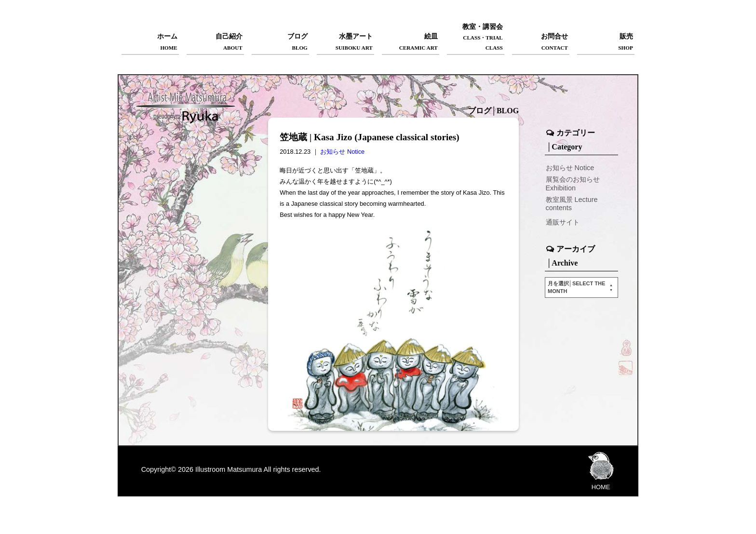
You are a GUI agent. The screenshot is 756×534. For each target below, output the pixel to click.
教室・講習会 (476, 38)
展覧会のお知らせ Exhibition (573, 183)
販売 (606, 42)
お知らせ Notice (342, 152)
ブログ (280, 42)
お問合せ (541, 42)
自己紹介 (215, 42)
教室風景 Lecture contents (572, 204)
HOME (601, 470)
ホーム (150, 42)
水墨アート (345, 42)
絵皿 (411, 42)
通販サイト (563, 222)
